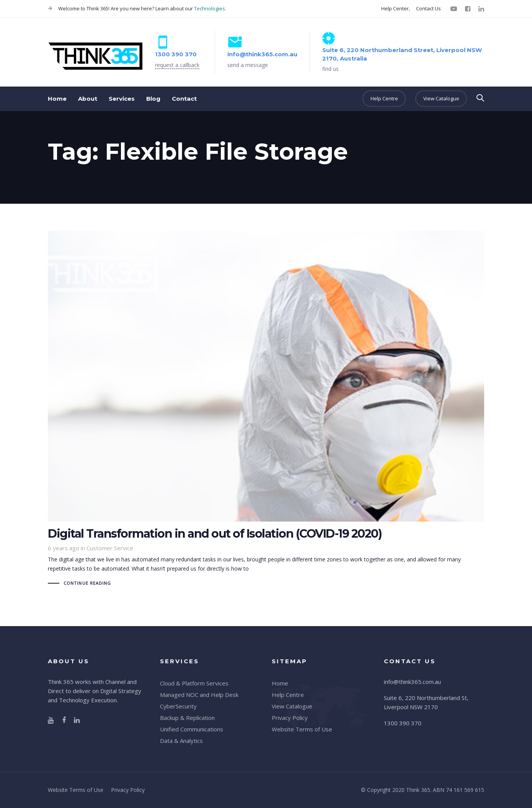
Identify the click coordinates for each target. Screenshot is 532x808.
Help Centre (288, 695)
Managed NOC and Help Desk (199, 695)
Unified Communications (192, 729)
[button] (480, 98)
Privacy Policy (290, 718)
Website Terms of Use (302, 729)
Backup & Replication (187, 718)
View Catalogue (292, 706)
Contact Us (428, 8)
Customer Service (110, 548)
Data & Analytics (181, 741)
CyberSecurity (178, 706)
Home (280, 683)
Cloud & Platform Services (194, 683)
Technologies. (210, 8)
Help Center (395, 8)
